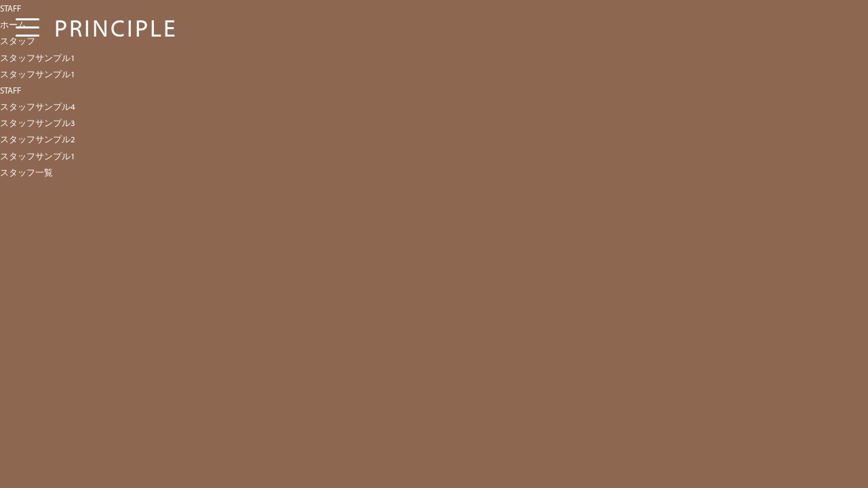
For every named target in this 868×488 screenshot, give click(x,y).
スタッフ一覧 (26, 172)
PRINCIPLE (116, 27)
